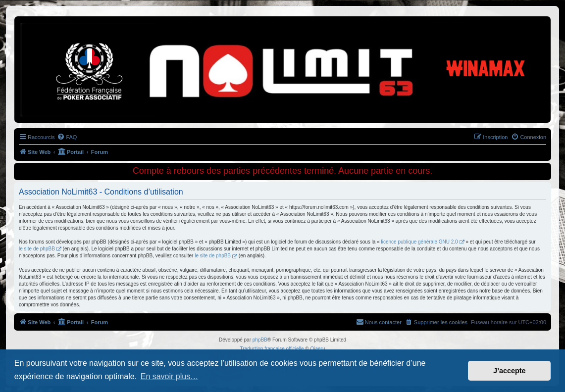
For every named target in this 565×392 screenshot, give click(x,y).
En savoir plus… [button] (170, 376)
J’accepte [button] (510, 371)
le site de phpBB (37, 249)
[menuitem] (67, 137)
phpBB (260, 340)
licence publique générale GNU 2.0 (420, 242)
